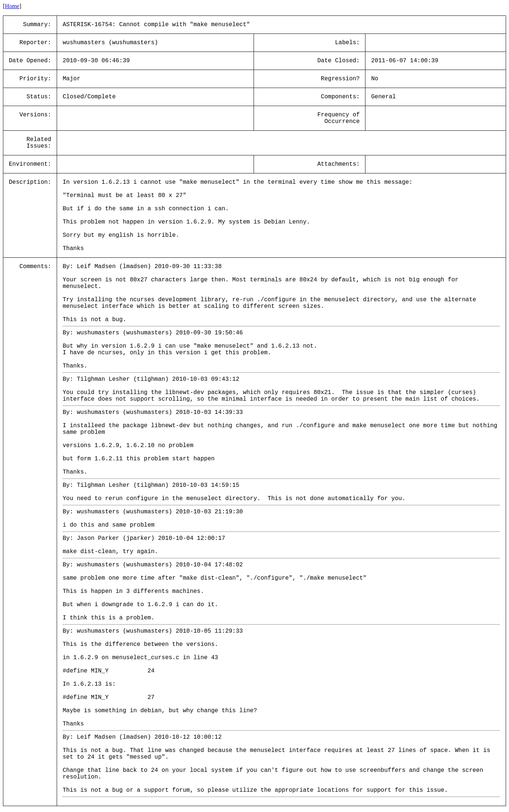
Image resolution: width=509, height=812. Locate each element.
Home (12, 6)
